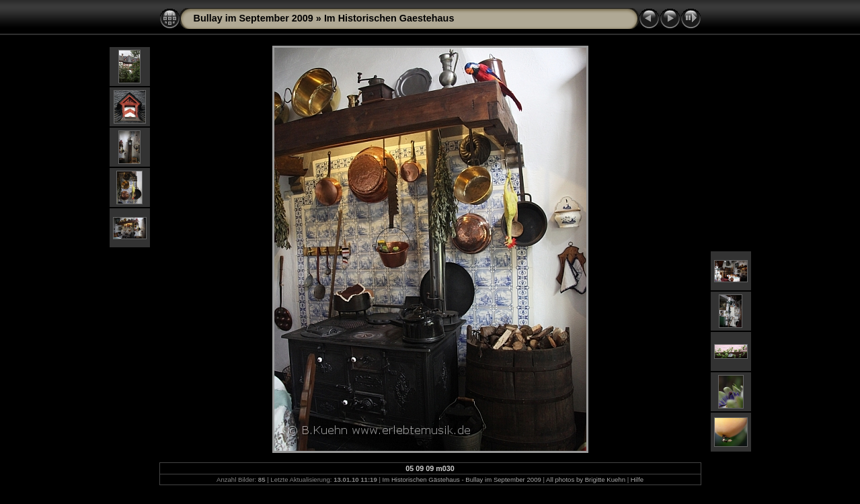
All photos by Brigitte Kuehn (586, 479)
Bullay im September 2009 (253, 18)
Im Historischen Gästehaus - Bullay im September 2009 (462, 479)
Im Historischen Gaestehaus (389, 18)
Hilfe (637, 479)
